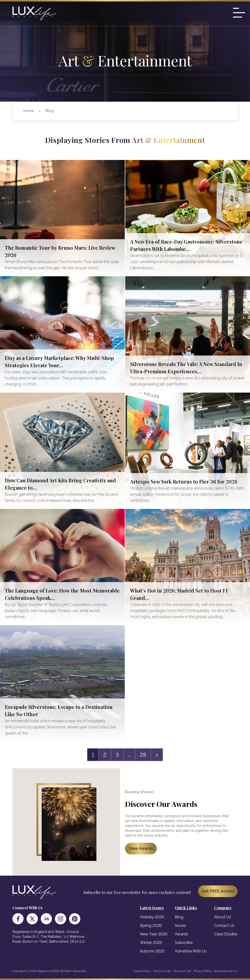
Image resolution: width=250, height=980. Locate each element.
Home (29, 111)
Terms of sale (162, 971)
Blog (179, 917)
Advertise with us (226, 971)
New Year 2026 (154, 934)
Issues (180, 926)
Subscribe (184, 943)
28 (143, 755)
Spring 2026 (151, 926)
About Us (223, 917)
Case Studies (226, 934)
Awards (182, 934)
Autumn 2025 (152, 951)
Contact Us (224, 926)
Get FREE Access (218, 891)
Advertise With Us (191, 951)
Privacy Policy (203, 971)
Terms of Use (182, 971)
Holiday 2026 (152, 917)
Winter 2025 (151, 943)
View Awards (141, 848)
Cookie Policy (142, 971)
